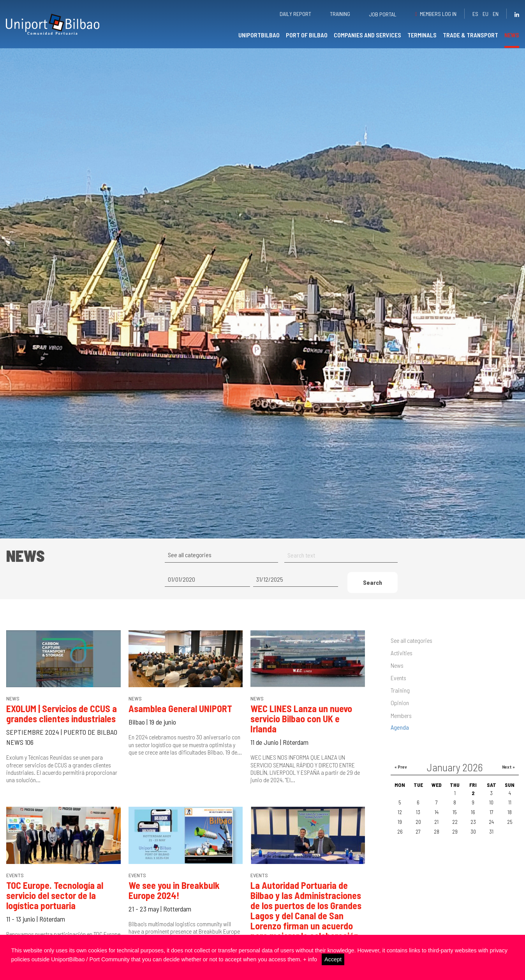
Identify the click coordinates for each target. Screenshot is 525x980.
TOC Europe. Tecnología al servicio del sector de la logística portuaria (55, 895)
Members (401, 715)
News (512, 35)
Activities (402, 653)
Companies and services (367, 35)
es (475, 14)
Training (340, 14)
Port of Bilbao (307, 35)
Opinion (400, 703)
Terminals (422, 35)
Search (373, 582)
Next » (508, 767)
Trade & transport (470, 35)
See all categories (411, 640)
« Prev (401, 767)
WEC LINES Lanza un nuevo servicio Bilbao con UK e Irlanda (301, 719)
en (496, 14)
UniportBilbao (259, 35)
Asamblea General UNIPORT (180, 708)
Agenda (400, 727)
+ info (310, 959)
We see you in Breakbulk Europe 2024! (174, 890)
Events (398, 678)
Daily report (295, 14)
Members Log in (438, 14)
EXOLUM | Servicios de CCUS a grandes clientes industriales (62, 713)
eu (485, 14)
